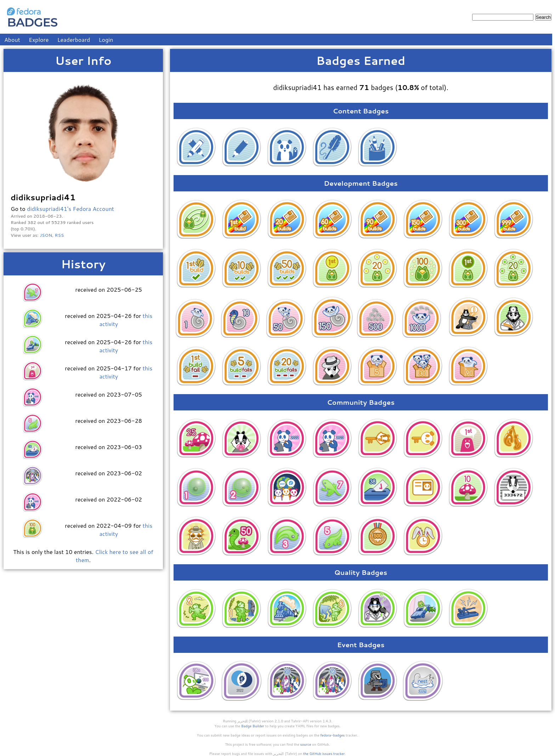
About (12, 40)
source (306, 744)
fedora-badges (332, 735)
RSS (60, 235)
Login (106, 40)
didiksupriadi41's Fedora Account (70, 209)
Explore (39, 40)
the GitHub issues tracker (324, 754)
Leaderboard (74, 40)
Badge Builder (253, 726)
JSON (46, 235)
